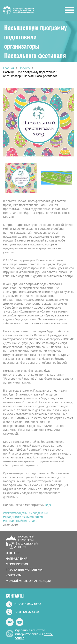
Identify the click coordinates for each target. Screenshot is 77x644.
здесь (50, 505)
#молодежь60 (38, 513)
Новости (25, 68)
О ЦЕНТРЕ (13, 553)
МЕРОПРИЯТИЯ (17, 564)
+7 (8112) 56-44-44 (27, 612)
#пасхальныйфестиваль (20, 521)
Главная (9, 68)
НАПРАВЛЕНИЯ (17, 558)
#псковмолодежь (15, 513)
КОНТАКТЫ (14, 575)
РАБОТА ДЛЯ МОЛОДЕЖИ (24, 570)
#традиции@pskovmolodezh (23, 517)
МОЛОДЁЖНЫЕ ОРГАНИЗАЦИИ (28, 581)
